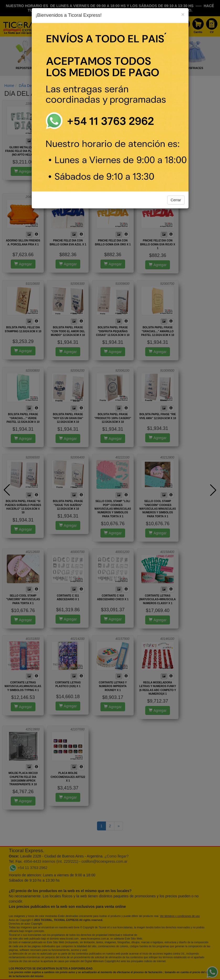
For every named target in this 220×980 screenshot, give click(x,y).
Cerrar (176, 200)
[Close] (183, 14)
